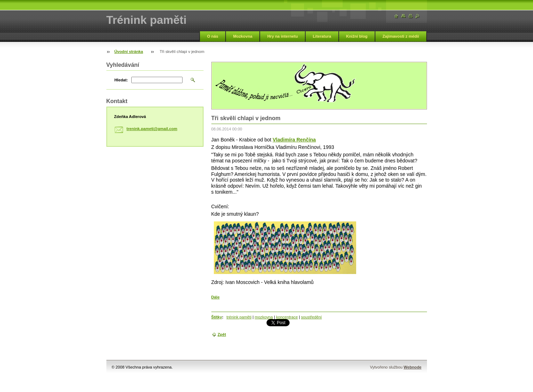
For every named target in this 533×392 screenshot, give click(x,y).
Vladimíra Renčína (294, 140)
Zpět (222, 334)
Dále (216, 297)
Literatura (322, 36)
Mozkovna (243, 36)
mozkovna (264, 317)
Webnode (412, 367)
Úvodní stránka (129, 52)
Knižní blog (357, 36)
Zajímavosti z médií (401, 36)
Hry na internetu (283, 36)
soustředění (311, 317)
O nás (213, 36)
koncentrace (287, 317)
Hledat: (121, 80)
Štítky (217, 317)
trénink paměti (239, 317)
